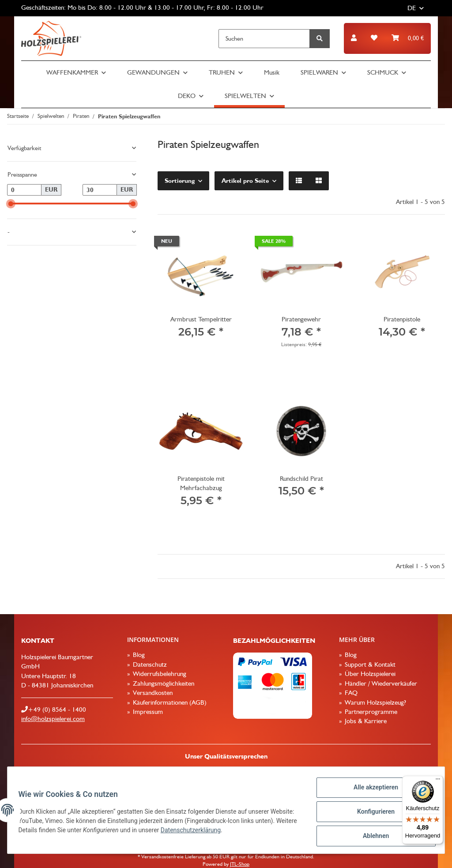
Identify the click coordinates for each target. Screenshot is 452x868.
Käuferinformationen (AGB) (169, 702)
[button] (354, 38)
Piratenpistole (402, 319)
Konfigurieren (372, 814)
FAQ (350, 693)
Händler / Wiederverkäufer (380, 683)
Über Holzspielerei (369, 674)
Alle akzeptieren (372, 791)
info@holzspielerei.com (53, 719)
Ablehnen (372, 837)
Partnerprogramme (370, 712)
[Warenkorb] (408, 38)
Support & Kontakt (369, 664)
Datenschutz (149, 664)
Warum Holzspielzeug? (375, 702)
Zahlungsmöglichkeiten (163, 683)
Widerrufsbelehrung (159, 674)
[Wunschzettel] (374, 38)
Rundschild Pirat (301, 479)
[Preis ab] (24, 190)
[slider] (11, 204)
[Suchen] (264, 39)
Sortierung (180, 181)
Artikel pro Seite (245, 181)
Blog (138, 655)
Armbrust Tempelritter (201, 319)
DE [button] (412, 8)
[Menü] (438, 781)
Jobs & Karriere (365, 721)
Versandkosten (152, 693)
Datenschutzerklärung (237, 832)
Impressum (147, 712)
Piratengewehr (301, 319)
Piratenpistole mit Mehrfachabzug (201, 483)
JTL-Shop (240, 864)
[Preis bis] (100, 190)
